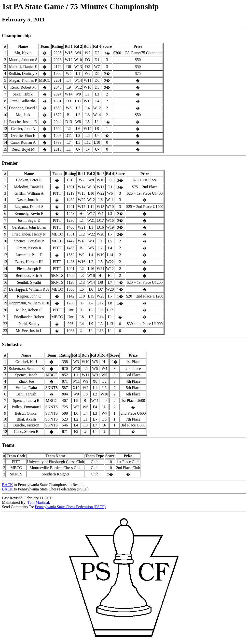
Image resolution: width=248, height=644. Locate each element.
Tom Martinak (39, 502)
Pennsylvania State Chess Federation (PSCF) (70, 507)
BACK (7, 485)
